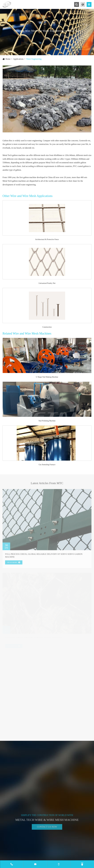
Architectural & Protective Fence (47, 239)
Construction (47, 327)
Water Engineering (34, 59)
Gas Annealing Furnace (47, 465)
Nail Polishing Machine (47, 421)
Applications (18, 59)
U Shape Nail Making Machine (47, 377)
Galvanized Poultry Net (47, 283)
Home (8, 59)
